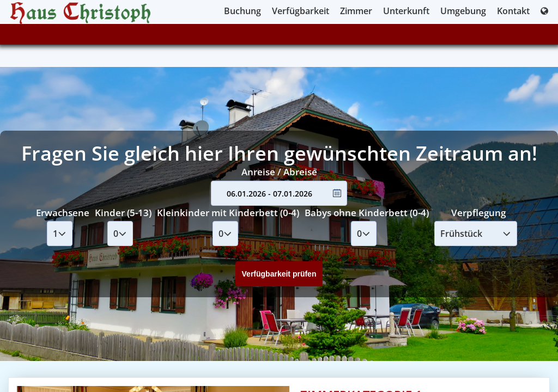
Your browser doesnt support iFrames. (279, 196)
